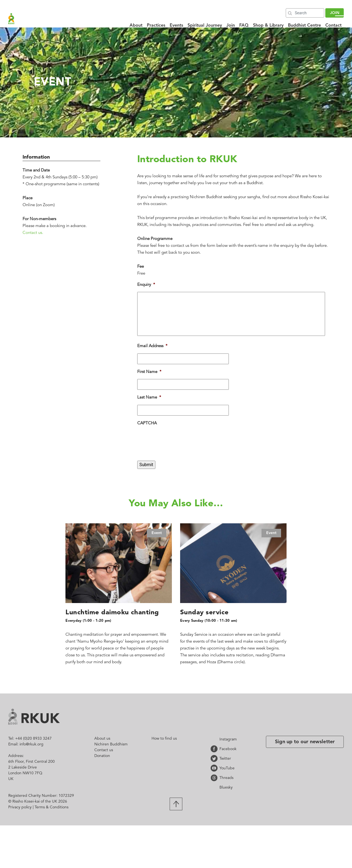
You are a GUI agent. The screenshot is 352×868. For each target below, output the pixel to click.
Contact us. (33, 233)
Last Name (149, 398)
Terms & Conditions (52, 807)
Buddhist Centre (304, 26)
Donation (102, 756)
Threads (215, 778)
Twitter (215, 758)
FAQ (244, 26)
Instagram (215, 739)
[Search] (305, 13)
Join (231, 26)
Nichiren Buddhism (111, 744)
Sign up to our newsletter (305, 742)
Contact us (104, 750)
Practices (156, 26)
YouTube (215, 768)
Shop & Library (268, 26)
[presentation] (179, 451)
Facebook (215, 749)
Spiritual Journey (205, 26)
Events (176, 26)
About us (102, 739)
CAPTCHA (147, 423)
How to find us (164, 739)
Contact (333, 26)
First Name (149, 372)
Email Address (152, 346)
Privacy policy (20, 807)
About (136, 26)
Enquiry (146, 285)
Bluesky (215, 787)
